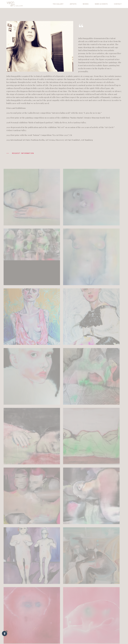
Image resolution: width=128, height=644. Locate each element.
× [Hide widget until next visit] (6, 631)
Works (86, 4)
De (100, 616)
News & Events (101, 4)
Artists (73, 4)
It (102, 616)
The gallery (58, 4)
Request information (20, 154)
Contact (118, 4)
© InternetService (106, 626)
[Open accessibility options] (4, 633)
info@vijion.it (17, 626)
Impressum (103, 619)
